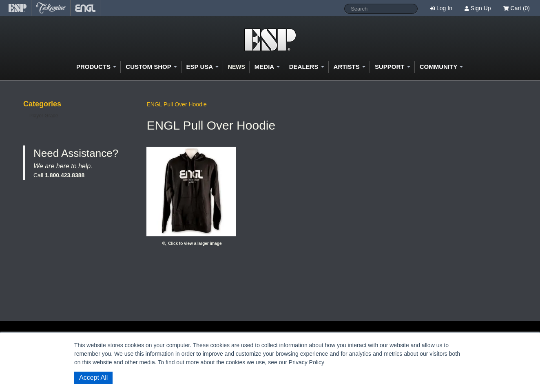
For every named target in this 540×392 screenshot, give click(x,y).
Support (393, 67)
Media (267, 67)
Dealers (307, 67)
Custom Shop (151, 67)
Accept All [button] (93, 378)
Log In (444, 8)
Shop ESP (270, 40)
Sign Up (481, 8)
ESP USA (202, 67)
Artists (350, 67)
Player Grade (44, 116)
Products (96, 67)
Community (441, 67)
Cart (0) (517, 8)
